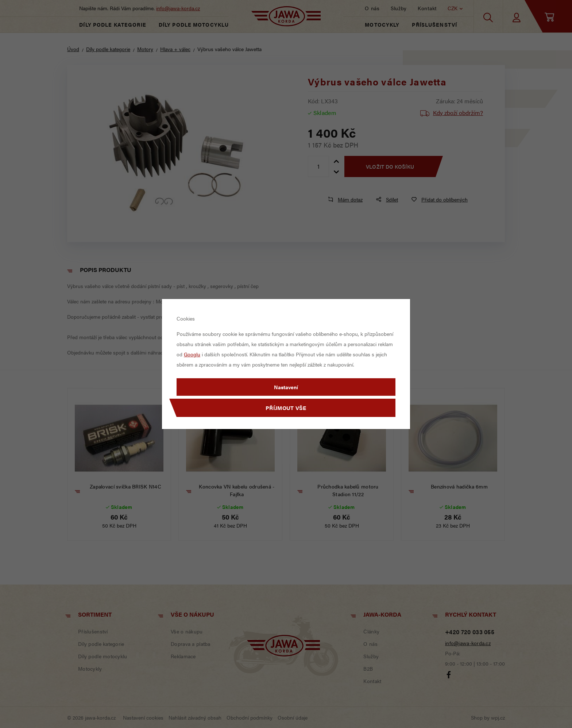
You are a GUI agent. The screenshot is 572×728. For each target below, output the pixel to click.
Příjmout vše (286, 408)
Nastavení (286, 387)
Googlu (192, 354)
